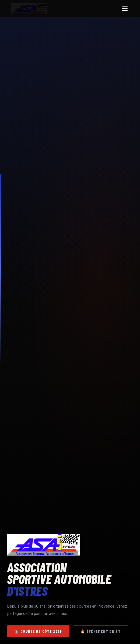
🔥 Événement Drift (101, 631)
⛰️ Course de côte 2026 (38, 631)
